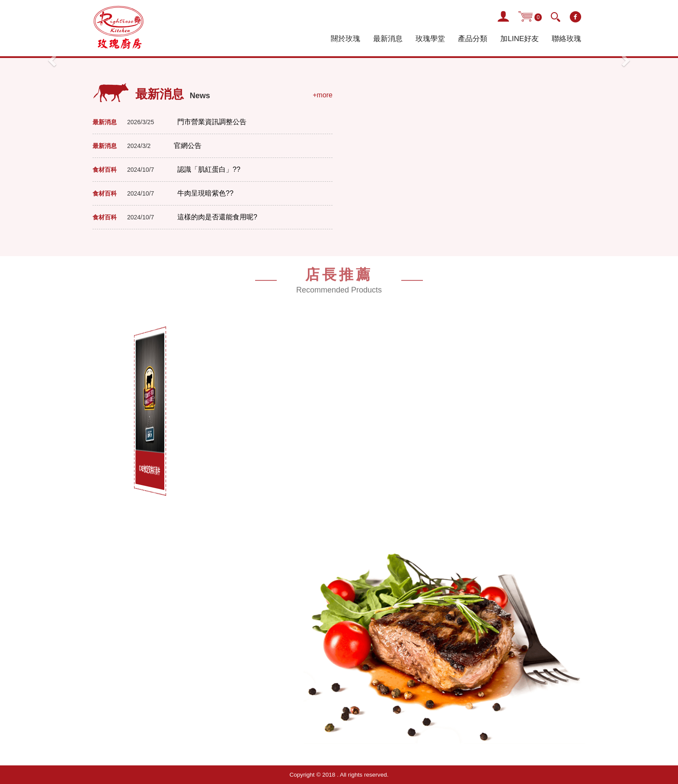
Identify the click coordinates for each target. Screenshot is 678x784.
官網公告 (188, 146)
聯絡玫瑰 (566, 39)
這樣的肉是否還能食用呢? (217, 217)
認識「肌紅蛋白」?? (209, 169)
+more (323, 95)
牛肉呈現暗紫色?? (205, 193)
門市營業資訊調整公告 (212, 122)
